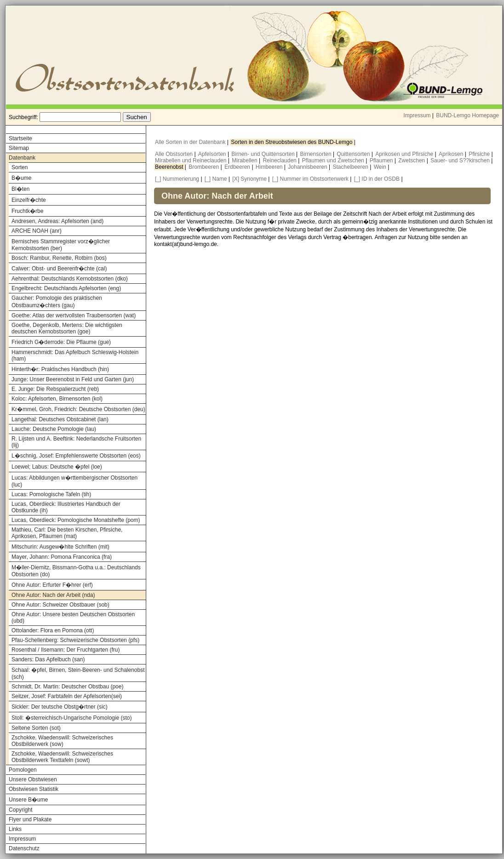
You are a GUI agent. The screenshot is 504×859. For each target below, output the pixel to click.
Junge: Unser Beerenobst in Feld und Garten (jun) (73, 379)
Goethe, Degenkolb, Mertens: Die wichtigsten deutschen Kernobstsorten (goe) (67, 328)
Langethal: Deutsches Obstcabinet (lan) (60, 419)
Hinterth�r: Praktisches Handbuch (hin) (60, 369)
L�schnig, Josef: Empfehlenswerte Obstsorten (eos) (76, 456)
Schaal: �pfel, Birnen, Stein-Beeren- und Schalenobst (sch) (78, 673)
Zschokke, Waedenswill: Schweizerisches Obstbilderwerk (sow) (62, 741)
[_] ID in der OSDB (377, 179)
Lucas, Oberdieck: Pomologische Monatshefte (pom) (76, 520)
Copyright (20, 810)
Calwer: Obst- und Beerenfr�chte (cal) (59, 269)
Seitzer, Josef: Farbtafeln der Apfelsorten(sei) (67, 696)
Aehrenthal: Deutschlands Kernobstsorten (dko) (70, 279)
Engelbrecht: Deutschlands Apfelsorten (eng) (66, 288)
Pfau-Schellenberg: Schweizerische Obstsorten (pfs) (75, 640)
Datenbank (22, 158)
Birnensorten (317, 154)
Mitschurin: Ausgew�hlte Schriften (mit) (60, 547)
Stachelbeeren (352, 167)
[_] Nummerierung (177, 179)
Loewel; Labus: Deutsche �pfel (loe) (57, 467)
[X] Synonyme (249, 179)
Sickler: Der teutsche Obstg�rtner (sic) (60, 707)
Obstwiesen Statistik (34, 789)
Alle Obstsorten (175, 154)
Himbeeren (270, 167)
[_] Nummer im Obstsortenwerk (310, 179)
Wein (381, 167)
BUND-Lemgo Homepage (467, 115)
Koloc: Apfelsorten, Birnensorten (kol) (57, 399)
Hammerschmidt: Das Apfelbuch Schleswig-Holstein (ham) (75, 355)
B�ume (21, 178)
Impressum (417, 115)
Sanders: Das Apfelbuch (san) (48, 659)
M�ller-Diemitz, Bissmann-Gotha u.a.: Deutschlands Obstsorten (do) (76, 571)
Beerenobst (170, 167)
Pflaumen (382, 160)
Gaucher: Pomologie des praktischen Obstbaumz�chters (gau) (57, 302)
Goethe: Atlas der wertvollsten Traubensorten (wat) (74, 315)
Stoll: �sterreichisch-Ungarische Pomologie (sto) (72, 718)
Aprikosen (452, 154)
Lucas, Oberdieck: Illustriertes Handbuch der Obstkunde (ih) (66, 507)
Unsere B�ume (28, 800)
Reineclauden (280, 160)
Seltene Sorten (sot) (36, 728)
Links (15, 829)
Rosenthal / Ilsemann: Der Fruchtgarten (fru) (66, 650)
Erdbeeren (238, 167)
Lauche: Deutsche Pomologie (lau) (54, 429)
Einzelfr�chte (29, 200)
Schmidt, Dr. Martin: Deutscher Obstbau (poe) (67, 687)
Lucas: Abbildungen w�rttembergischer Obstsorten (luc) (74, 481)
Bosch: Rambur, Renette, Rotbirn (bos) (59, 258)
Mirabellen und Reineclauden (192, 160)
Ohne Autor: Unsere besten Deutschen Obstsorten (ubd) (73, 618)
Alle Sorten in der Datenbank (191, 142)
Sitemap (19, 148)
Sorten (20, 167)
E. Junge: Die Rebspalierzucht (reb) (55, 389)
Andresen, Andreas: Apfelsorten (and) (57, 221)
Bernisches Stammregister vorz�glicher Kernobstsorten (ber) (61, 245)
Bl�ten (20, 189)
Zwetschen (412, 160)
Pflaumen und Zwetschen (334, 160)
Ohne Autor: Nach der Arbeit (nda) (53, 595)
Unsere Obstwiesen (33, 779)
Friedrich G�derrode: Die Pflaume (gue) (61, 342)
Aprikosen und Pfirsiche (405, 154)
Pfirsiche (480, 154)
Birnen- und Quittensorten (264, 154)
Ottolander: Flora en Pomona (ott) (53, 630)
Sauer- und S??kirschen (461, 160)
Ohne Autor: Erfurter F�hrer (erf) (52, 585)
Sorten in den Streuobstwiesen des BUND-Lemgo (292, 142)
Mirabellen (245, 160)
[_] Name (216, 179)
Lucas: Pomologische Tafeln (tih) (51, 494)
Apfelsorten (213, 154)
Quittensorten (354, 154)
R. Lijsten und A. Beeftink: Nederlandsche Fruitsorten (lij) (76, 442)
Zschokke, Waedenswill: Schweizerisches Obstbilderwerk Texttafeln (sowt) (62, 757)
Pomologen (23, 770)
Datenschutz (24, 848)
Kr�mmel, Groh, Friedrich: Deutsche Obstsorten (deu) (78, 409)
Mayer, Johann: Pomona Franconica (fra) (62, 557)
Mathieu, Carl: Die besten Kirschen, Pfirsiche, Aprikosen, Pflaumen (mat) (67, 533)
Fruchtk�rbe (27, 211)
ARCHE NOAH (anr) (37, 231)
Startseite (20, 138)
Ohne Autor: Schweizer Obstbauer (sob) (60, 605)
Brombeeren (204, 167)
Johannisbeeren (308, 167)
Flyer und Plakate (30, 819)
